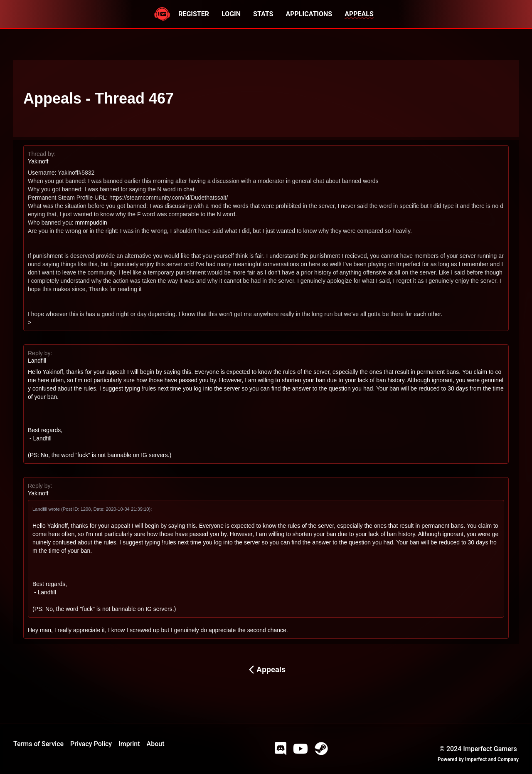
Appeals (266, 670)
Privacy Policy (91, 744)
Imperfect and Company (492, 759)
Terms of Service (38, 744)
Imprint (129, 744)
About (156, 744)
